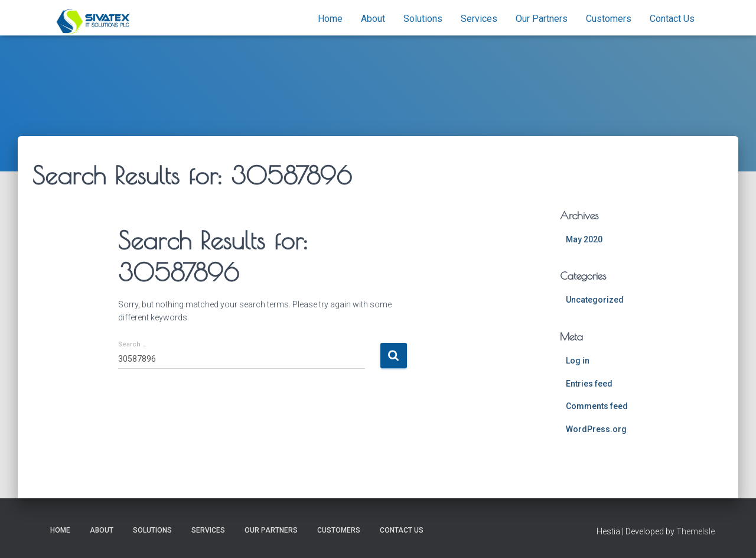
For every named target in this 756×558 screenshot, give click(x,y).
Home (330, 19)
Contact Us (672, 19)
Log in (578, 361)
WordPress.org (596, 429)
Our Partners (542, 19)
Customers (609, 19)
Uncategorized (595, 300)
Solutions (423, 19)
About (373, 19)
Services (479, 19)
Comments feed (597, 406)
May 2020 (584, 239)
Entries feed (589, 384)
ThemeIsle (695, 531)
